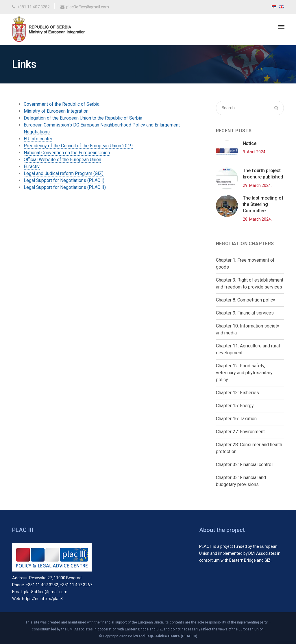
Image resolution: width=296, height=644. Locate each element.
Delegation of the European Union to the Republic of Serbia (83, 118)
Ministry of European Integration (56, 111)
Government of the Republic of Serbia (62, 104)
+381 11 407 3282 (31, 7)
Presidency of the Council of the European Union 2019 (78, 146)
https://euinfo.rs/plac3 (42, 599)
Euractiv (32, 166)
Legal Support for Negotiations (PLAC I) (64, 180)
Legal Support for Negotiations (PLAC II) (65, 187)
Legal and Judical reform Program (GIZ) (64, 173)
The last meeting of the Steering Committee (263, 204)
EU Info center (38, 139)
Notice (250, 143)
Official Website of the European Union (62, 160)
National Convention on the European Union (67, 153)
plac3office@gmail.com (85, 7)
